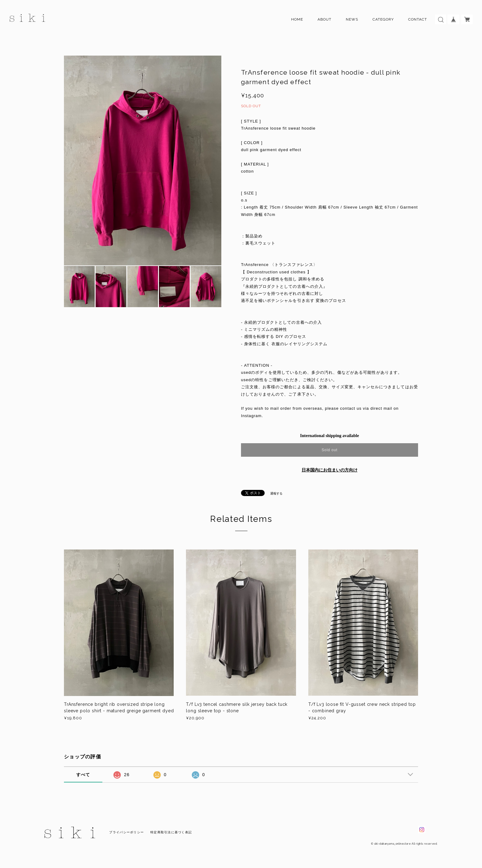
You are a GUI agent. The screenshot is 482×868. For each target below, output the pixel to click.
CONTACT (418, 19)
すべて (83, 775)
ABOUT (324, 19)
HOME (297, 19)
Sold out (330, 450)
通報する (276, 493)
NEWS (352, 19)
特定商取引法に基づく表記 (171, 832)
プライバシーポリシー (126, 832)
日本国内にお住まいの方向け (330, 470)
